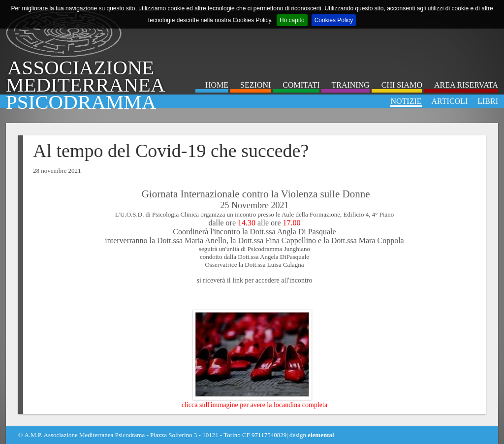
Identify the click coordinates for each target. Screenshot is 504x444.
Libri (488, 101)
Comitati (301, 85)
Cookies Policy (334, 20)
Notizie (406, 101)
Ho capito (292, 20)
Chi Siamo (402, 85)
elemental (321, 435)
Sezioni (255, 85)
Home (217, 85)
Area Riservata (466, 85)
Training (350, 85)
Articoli (450, 101)
